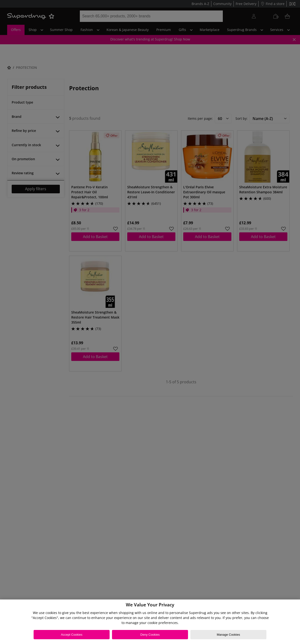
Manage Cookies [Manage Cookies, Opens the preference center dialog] (229, 635)
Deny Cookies (150, 635)
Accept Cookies (71, 635)
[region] (150, 622)
